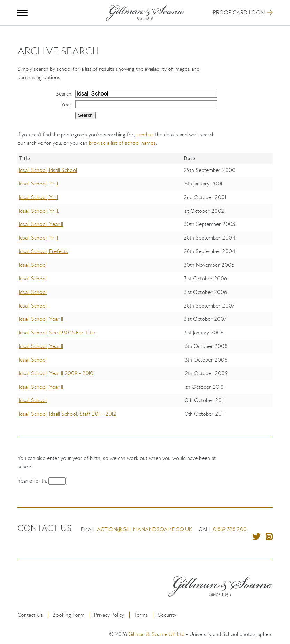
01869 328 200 (230, 529)
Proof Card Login (239, 12)
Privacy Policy (109, 615)
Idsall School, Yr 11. (39, 211)
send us (145, 134)
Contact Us (30, 615)
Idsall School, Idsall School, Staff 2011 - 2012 (67, 414)
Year (66, 104)
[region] (145, 292)
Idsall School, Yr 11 (38, 184)
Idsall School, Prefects (43, 251)
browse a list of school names (122, 143)
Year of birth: (33, 481)
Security (167, 615)
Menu (22, 13)
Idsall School (33, 265)
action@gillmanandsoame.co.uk (144, 529)
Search (64, 94)
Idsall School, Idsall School (48, 170)
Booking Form (68, 615)
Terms (141, 615)
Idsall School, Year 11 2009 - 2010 (56, 373)
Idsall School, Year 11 (41, 224)
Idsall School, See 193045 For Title (57, 332)
